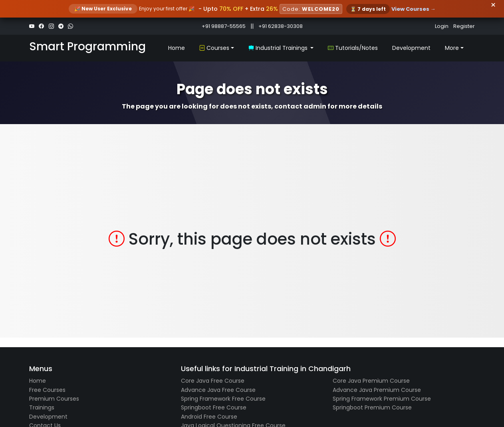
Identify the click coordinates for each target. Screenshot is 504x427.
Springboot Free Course (214, 407)
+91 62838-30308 (281, 26)
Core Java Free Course (213, 381)
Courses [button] (214, 48)
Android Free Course (209, 417)
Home (177, 48)
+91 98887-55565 (224, 26)
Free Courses (47, 390)
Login (442, 26)
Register (464, 26)
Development (411, 48)
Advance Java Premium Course (377, 390)
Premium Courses (54, 399)
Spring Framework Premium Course (382, 399)
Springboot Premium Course (372, 407)
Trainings (42, 407)
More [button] (452, 48)
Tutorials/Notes (353, 48)
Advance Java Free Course (218, 390)
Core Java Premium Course (371, 381)
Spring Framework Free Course (223, 399)
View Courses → (414, 9)
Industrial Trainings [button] (279, 48)
